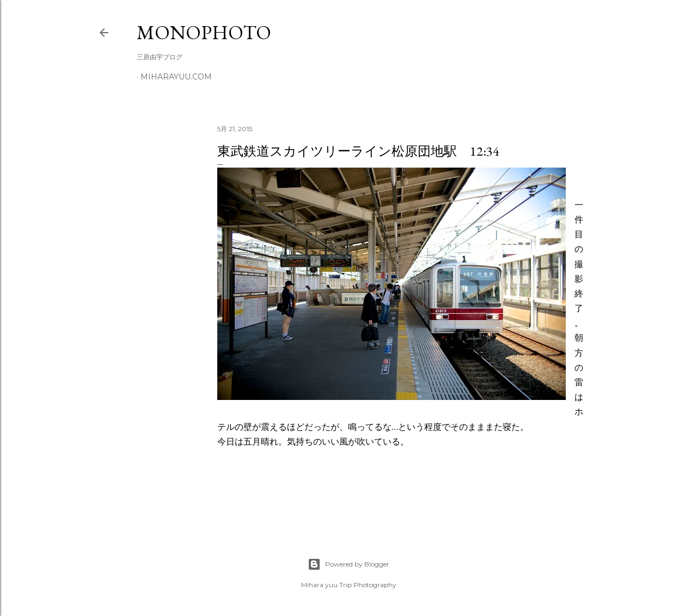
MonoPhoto (204, 32)
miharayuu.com (176, 77)
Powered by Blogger (348, 564)
